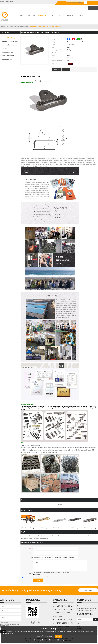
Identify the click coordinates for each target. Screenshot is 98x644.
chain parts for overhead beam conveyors (63, 536)
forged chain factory (27, 539)
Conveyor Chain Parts (27, 536)
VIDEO (92, 16)
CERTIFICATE (69, 16)
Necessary (37, 640)
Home (3, 27)
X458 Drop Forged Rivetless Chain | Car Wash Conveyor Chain (75, 528)
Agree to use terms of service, (36, 577)
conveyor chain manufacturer (85, 536)
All (7, 27)
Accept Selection (49, 637)
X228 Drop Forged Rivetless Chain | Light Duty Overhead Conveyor (44, 528)
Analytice (45, 640)
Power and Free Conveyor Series (19, 27)
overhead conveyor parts (41, 539)
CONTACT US (81, 16)
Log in (6, 2)
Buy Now (88, 590)
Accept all (59, 637)
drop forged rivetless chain (43, 536)
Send (38, 580)
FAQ (59, 16)
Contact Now (57, 70)
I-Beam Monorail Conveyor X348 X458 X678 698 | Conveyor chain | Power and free (28, 528)
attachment (37, 574)
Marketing (61, 640)
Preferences (53, 640)
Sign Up (11, 2)
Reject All (39, 637)
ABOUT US (31, 16)
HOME (22, 16)
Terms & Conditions (45, 577)
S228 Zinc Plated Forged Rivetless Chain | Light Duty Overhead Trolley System (59, 528)
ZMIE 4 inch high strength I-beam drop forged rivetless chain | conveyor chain (90, 528)
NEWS (52, 16)
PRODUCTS (42, 16)
